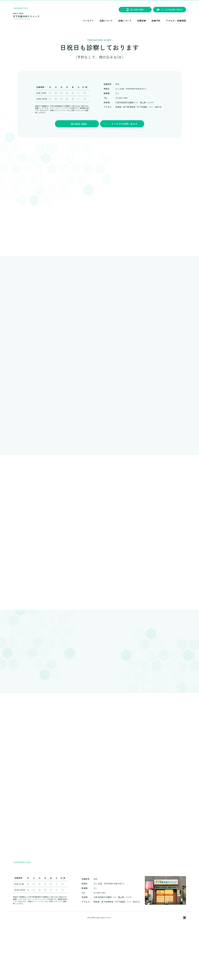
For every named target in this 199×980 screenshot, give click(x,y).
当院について (106, 21)
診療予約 (156, 21)
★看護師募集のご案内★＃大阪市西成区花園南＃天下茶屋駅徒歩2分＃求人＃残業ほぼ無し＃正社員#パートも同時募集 (99, 2)
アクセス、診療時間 (176, 21)
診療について (125, 21)
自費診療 (141, 21)
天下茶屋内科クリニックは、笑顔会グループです (99, 961)
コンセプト (88, 21)
